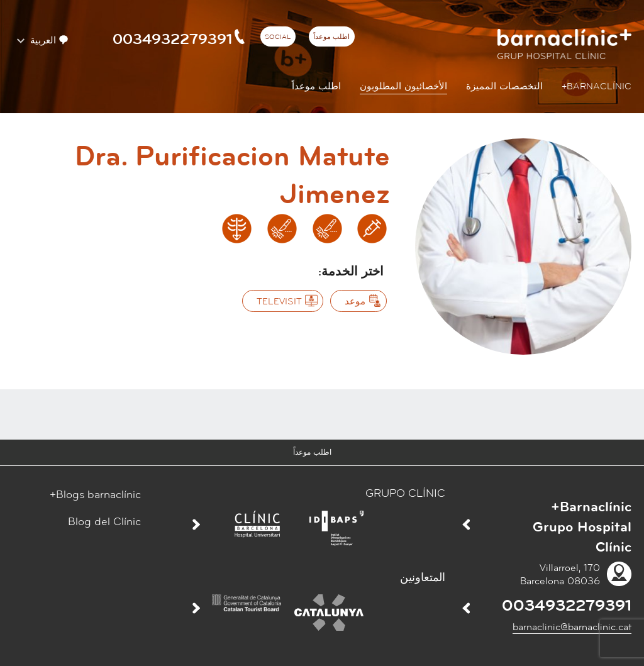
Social (278, 37)
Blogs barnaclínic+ (95, 495)
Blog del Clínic (104, 522)
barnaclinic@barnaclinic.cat (572, 627)
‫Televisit (279, 302)
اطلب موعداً (331, 37)
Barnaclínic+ (597, 86)
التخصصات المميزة (504, 86)
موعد (355, 302)
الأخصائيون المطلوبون (403, 86)
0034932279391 (180, 39)
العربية (48, 41)
